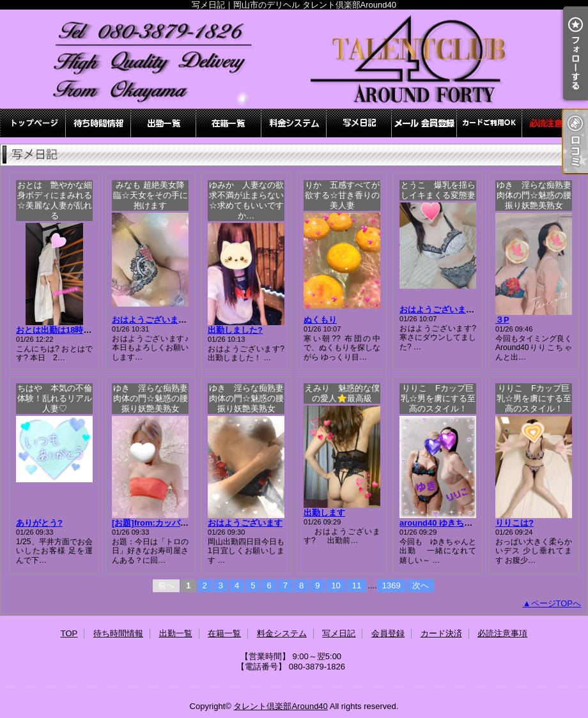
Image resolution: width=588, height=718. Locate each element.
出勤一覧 (164, 123)
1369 (391, 585)
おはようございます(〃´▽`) (163, 320)
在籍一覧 (229, 123)
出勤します (324, 513)
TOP (33, 123)
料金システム (294, 123)
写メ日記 (359, 123)
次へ (421, 585)
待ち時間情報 (98, 123)
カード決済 (490, 123)
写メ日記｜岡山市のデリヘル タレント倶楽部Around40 (294, 59)
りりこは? (514, 523)
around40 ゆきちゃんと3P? (452, 523)
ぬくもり (320, 320)
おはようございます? (439, 309)
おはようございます (245, 523)
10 (336, 585)
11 (357, 585)
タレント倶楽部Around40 (280, 706)
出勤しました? (235, 330)
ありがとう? (39, 523)
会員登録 (424, 123)
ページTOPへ (556, 603)
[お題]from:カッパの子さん (163, 523)
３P (502, 320)
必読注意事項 (555, 123)
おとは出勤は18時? (65, 330)
